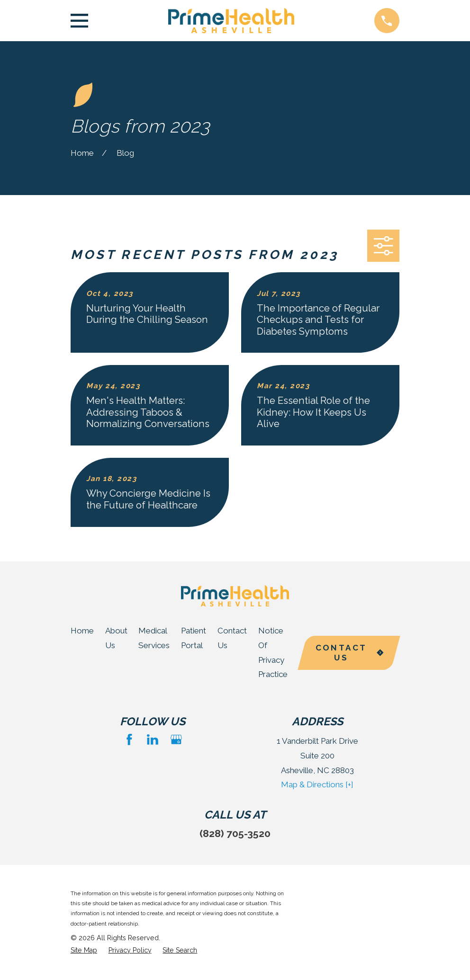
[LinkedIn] (153, 739)
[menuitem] (84, 951)
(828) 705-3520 (235, 833)
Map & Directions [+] (317, 784)
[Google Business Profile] (176, 739)
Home (82, 631)
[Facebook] (129, 739)
